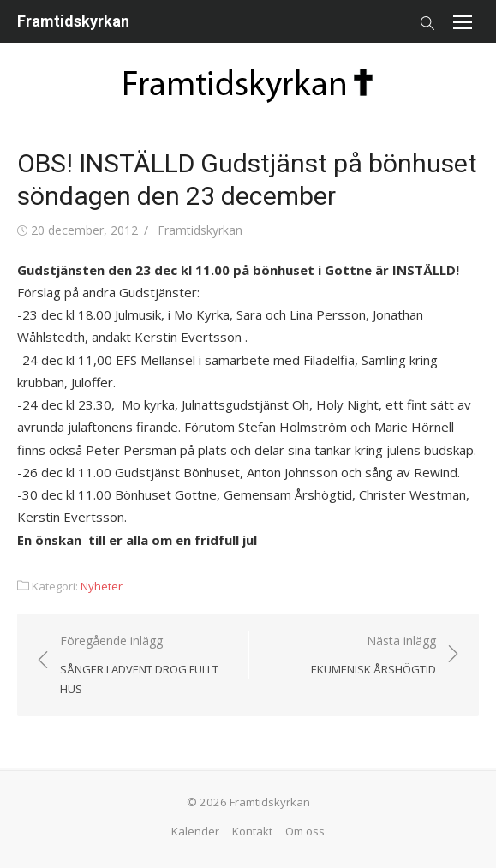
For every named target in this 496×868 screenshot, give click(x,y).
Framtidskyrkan (73, 21)
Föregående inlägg (146, 666)
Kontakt (252, 831)
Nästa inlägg (373, 656)
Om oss (305, 831)
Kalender (195, 831)
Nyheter (102, 586)
